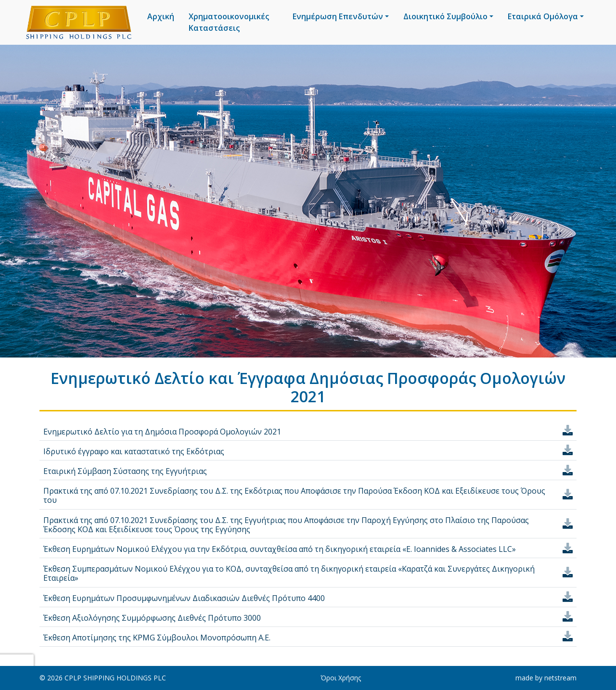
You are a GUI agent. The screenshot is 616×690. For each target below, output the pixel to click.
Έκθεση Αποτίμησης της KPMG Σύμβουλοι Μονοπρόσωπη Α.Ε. (157, 638)
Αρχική (161, 16)
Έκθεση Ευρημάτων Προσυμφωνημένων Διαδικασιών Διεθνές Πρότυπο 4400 (184, 598)
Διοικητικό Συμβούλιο (445, 16)
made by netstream (546, 678)
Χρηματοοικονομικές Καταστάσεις (229, 22)
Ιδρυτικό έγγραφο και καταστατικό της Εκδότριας (134, 451)
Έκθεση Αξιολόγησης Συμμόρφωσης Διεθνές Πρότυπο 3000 (152, 618)
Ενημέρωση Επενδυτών (338, 16)
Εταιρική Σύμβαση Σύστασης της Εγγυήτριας (125, 471)
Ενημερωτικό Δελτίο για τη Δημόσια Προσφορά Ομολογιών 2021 (162, 432)
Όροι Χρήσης (341, 678)
